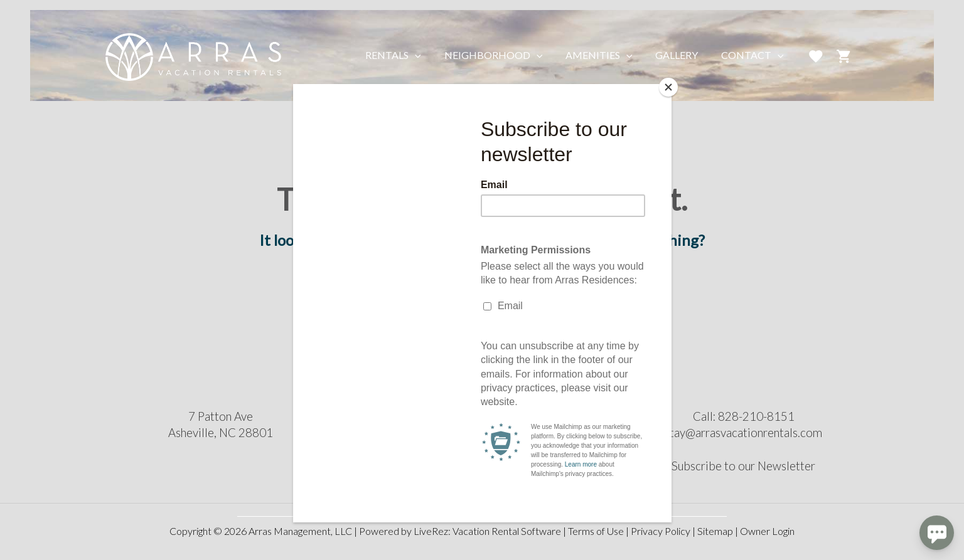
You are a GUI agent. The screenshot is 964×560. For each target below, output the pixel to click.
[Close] (668, 87)
